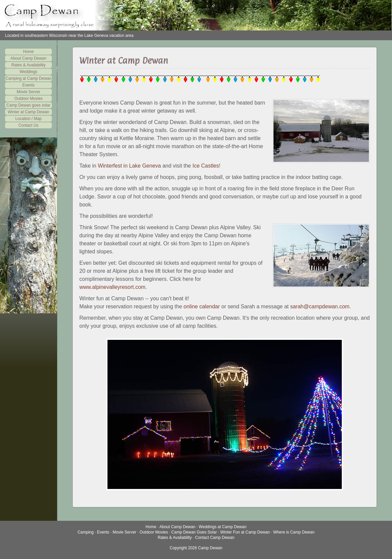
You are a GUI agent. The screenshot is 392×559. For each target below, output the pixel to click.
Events (29, 85)
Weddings (28, 72)
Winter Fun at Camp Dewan (245, 532)
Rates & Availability (28, 65)
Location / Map (29, 119)
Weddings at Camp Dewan (223, 527)
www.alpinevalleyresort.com (112, 287)
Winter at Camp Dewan (28, 112)
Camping (86, 532)
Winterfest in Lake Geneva (129, 166)
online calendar (202, 306)
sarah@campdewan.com (320, 306)
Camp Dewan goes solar (28, 105)
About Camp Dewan (28, 58)
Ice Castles (206, 166)
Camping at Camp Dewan (28, 78)
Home (28, 52)
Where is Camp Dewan (294, 532)
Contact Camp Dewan (215, 538)
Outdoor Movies (29, 99)
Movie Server (29, 92)
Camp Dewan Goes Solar (194, 532)
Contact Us (28, 125)
